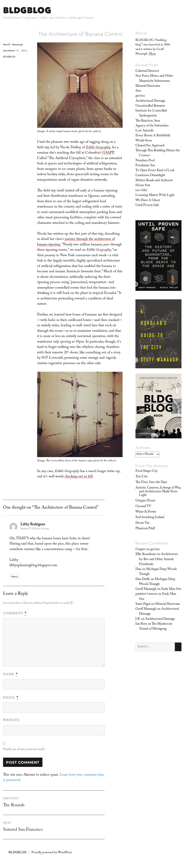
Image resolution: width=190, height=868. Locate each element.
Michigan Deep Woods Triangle (158, 572)
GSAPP (108, 153)
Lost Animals (144, 131)
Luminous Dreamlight (150, 176)
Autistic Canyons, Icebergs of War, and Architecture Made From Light (158, 492)
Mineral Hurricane (148, 86)
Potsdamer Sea (145, 166)
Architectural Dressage (150, 101)
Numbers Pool (145, 161)
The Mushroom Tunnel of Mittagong (156, 627)
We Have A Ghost (148, 201)
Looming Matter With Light (155, 195)
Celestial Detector (147, 71)
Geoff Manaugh (13, 44)
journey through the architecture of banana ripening (76, 242)
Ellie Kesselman (146, 554)
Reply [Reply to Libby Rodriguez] (14, 576)
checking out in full (79, 477)
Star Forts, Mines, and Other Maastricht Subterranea (154, 79)
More (152, 54)
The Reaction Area (148, 121)
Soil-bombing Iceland (150, 518)
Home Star (143, 186)
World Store (144, 141)
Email (11, 698)
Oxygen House (145, 501)
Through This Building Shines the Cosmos (158, 153)
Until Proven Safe (147, 205)
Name (11, 675)
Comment (15, 614)
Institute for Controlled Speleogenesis (151, 113)
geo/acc (140, 96)
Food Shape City (147, 471)
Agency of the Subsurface (152, 126)
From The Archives (152, 466)
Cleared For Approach (150, 146)
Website (11, 721)
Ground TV (143, 507)
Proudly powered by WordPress (52, 853)
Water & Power (146, 512)
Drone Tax (142, 523)
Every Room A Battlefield (153, 136)
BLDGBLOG (27, 10)
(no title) (141, 190)
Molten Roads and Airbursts (154, 181)
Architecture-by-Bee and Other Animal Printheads (159, 559)
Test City (142, 477)
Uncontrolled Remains (150, 106)
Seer (138, 91)
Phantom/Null (145, 529)
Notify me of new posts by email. (24, 750)
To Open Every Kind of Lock (155, 171)
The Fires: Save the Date (151, 482)
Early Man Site (171, 589)
